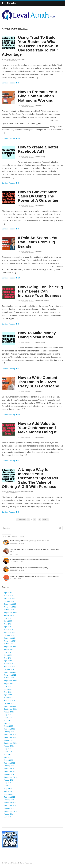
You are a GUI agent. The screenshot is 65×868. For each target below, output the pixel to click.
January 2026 (9, 601)
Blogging (40, 106)
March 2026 (9, 596)
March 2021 (9, 760)
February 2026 (10, 598)
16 (18, 415)
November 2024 (10, 641)
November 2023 (10, 675)
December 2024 (10, 638)
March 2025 (9, 630)
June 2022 (8, 718)
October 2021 (9, 740)
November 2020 (10, 771)
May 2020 (8, 788)
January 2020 (9, 800)
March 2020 (9, 794)
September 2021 (10, 743)
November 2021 (10, 737)
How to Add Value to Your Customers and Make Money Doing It (37, 428)
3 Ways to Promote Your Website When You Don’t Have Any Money (35, 576)
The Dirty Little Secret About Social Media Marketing (29, 559)
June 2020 (8, 786)
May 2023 (8, 692)
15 (18, 138)
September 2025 (10, 613)
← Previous (21, 520)
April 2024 (8, 661)
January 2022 (9, 732)
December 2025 (10, 604)
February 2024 (10, 666)
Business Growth (43, 301)
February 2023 (10, 701)
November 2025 (10, 607)
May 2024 (8, 658)
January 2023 (9, 703)
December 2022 (10, 706)
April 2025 (8, 627)
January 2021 (9, 766)
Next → (45, 520)
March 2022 (9, 726)
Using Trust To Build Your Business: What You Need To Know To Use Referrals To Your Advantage (30, 46)
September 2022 (10, 709)
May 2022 (8, 720)
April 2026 (8, 593)
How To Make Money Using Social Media (37, 335)
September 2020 (10, 777)
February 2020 (10, 797)
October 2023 (9, 678)
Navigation (12, 3)
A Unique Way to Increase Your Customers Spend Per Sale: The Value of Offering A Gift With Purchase (30, 478)
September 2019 (10, 811)
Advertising (41, 157)
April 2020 (8, 791)
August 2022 (9, 712)
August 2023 (9, 684)
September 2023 (10, 681)
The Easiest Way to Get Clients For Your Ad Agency (29, 568)
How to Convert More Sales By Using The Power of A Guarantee (38, 196)
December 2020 (10, 769)
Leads (22, 60)
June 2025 (8, 621)
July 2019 (8, 817)
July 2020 (8, 783)
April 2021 (8, 757)
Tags (22, 537)
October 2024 (9, 644)
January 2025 (9, 635)
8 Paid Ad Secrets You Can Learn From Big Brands (38, 242)
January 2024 (9, 669)
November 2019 (10, 806)
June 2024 (8, 655)
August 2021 (9, 746)
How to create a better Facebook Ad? (38, 149)
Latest (15, 537)
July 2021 (8, 749)
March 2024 (9, 664)
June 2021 (8, 752)
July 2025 (8, 618)
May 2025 (8, 624)
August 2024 (9, 649)
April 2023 (8, 695)
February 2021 (10, 763)
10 (18, 278)
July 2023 (8, 686)
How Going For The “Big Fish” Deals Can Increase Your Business (40, 291)
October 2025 (9, 610)
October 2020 (9, 774)
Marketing (40, 206)
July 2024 (8, 652)
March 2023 (9, 698)
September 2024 (10, 647)
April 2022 (8, 723)
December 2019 (10, 803)
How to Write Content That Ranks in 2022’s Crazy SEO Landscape (39, 382)
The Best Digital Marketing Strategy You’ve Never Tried (30, 541)
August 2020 (9, 780)
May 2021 (8, 754)
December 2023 (10, 672)
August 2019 (9, 814)
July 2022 (8, 715)
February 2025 (10, 632)
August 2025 (9, 615)
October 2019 (9, 808)
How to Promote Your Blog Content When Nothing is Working (38, 96)
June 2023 (8, 689)
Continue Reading (9, 83)
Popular (6, 537)
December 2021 (10, 735)
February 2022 (10, 729)
